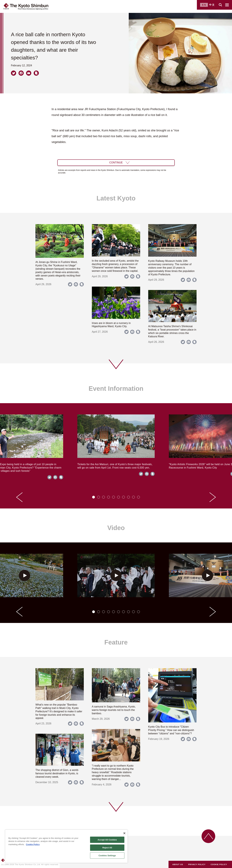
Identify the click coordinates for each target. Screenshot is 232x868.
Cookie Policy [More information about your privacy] (33, 844)
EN (204, 5)
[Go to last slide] (19, 497)
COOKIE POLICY (219, 864)
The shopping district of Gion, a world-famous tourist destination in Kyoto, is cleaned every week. (57, 773)
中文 (212, 5)
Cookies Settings (107, 856)
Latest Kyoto (116, 198)
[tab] (94, 497)
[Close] (124, 833)
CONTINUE (116, 163)
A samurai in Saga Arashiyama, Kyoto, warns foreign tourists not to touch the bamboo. (114, 710)
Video (116, 528)
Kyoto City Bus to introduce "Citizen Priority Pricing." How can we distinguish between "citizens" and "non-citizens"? (171, 730)
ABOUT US (178, 864)
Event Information (116, 389)
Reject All (107, 848)
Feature (116, 642)
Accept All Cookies (107, 840)
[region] (66, 846)
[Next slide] (213, 497)
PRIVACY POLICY (197, 864)
